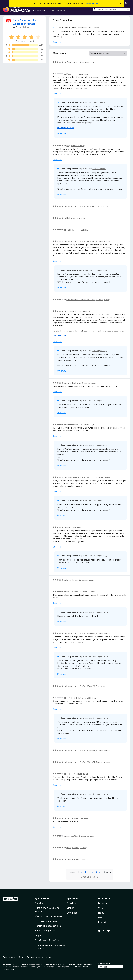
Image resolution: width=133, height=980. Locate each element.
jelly (68, 146)
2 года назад (94, 27)
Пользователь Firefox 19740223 (81, 686)
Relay (101, 913)
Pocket (102, 922)
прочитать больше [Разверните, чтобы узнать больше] (66, 128)
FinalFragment (72, 425)
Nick (68, 218)
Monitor (102, 918)
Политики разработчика (48, 926)
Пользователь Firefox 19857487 (81, 206)
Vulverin (70, 859)
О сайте (39, 903)
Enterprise (72, 913)
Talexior (70, 230)
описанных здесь (35, 964)
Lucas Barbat (72, 580)
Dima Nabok (22, 27)
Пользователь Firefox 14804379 (81, 633)
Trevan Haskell (73, 698)
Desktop (71, 903)
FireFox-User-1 (73, 592)
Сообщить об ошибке (47, 940)
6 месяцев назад (80, 774)
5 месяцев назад (86, 580)
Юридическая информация (39, 957)
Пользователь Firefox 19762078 (81, 750)
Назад (72, 872)
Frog (68, 527)
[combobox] (112, 9)
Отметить (57, 42)
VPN (101, 908)
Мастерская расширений (49, 916)
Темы (51, 10)
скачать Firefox (91, 3)
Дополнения (42, 898)
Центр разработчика (46, 921)
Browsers (103, 903)
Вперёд (107, 872)
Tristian (70, 818)
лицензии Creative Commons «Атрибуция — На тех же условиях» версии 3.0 (38, 967)
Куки (21, 957)
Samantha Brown (74, 383)
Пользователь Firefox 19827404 (81, 477)
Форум (39, 935)
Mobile (70, 908)
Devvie (69, 74)
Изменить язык (105, 963)
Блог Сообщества (45, 931)
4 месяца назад (103, 206)
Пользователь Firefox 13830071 (81, 762)
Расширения (39, 10)
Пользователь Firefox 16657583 (81, 241)
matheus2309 (72, 836)
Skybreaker (71, 311)
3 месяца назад (87, 62)
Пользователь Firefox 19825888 (81, 300)
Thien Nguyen (73, 62)
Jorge (69, 774)
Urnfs (69, 848)
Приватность (9, 957)
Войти (127, 3)
